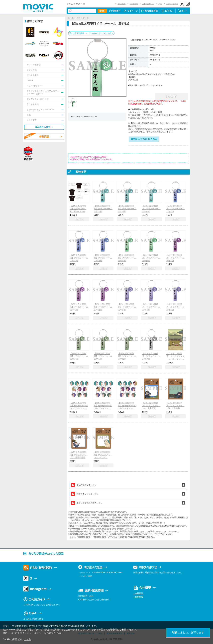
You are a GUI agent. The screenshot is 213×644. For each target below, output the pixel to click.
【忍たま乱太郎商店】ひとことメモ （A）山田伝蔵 (151, 406)
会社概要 (122, 4)
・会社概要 (138, 593)
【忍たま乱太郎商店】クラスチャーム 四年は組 (104, 307)
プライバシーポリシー (31, 633)
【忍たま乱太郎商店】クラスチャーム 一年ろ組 (128, 209)
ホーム (71, 18)
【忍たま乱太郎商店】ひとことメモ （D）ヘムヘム (103, 455)
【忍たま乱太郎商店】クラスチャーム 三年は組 (152, 258)
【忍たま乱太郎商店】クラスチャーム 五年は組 (176, 307)
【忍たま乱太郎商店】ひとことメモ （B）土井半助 (175, 406)
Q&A (160, 4)
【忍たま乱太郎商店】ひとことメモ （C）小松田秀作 (79, 455)
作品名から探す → (44, 127)
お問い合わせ (172, 4)
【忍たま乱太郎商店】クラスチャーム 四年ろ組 (80, 307)
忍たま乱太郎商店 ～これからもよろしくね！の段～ (91, 33)
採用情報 (134, 4)
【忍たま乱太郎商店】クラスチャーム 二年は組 (104, 258)
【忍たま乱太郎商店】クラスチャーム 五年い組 (128, 307)
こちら (27, 639)
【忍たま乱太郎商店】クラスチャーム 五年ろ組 (152, 307)
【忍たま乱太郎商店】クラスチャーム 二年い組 (176, 209)
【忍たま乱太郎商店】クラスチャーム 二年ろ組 (80, 258)
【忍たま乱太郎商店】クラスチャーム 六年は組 (128, 356)
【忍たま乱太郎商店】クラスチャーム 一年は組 (152, 209)
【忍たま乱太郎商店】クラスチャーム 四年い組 (176, 258)
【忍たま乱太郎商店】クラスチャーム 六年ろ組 (104, 356)
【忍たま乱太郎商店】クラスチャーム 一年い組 (104, 209)
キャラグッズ (83, 18)
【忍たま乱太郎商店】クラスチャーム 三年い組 (128, 258)
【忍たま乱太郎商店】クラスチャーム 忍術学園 (152, 356)
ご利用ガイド (148, 4)
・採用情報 (138, 597)
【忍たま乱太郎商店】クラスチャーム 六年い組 (80, 356)
